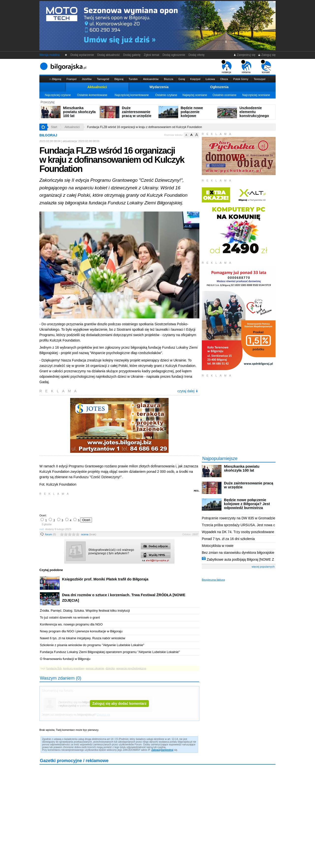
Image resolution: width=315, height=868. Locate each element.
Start (54, 127)
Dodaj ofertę (197, 55)
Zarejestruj (167, 750)
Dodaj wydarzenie (82, 55)
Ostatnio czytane (166, 95)
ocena (89, 534)
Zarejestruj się (244, 55)
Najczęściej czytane (58, 95)
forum (51, 534)
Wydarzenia (159, 87)
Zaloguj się (267, 55)
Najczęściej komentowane (132, 95)
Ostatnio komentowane (92, 95)
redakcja (227, 67)
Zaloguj (156, 750)
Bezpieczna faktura (213, 580)
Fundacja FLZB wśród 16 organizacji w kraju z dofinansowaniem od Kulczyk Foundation (145, 127)
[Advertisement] (97, 504)
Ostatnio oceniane (225, 95)
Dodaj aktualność (108, 55)
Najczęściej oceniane (256, 95)
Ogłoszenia (219, 87)
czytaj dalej (188, 391)
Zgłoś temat (152, 55)
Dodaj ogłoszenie (174, 55)
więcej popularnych (263, 567)
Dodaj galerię (132, 55)
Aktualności (97, 87)
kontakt (266, 67)
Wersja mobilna (49, 55)
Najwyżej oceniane (195, 95)
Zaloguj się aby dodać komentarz (119, 704)
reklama (246, 67)
